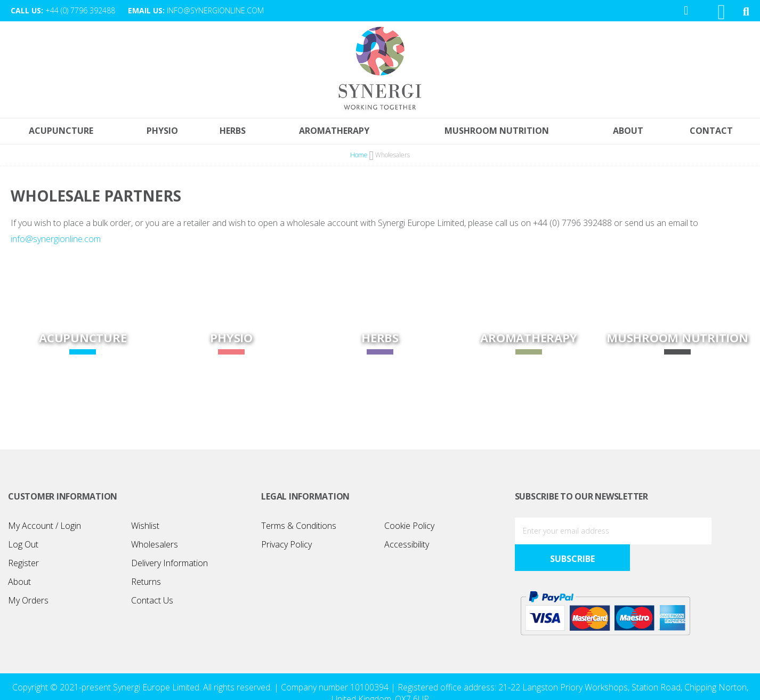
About (19, 584)
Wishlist (145, 528)
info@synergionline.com (215, 10)
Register (23, 565)
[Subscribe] (722, 533)
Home (360, 158)
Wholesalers (155, 546)
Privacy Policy (286, 546)
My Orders (28, 602)
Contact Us (152, 602)
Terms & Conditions (299, 528)
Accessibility (407, 546)
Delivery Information (169, 565)
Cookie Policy (409, 528)
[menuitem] (714, 133)
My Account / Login (45, 528)
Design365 (442, 686)
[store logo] (380, 70)
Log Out (23, 546)
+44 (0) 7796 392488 (80, 10)
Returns (146, 584)
